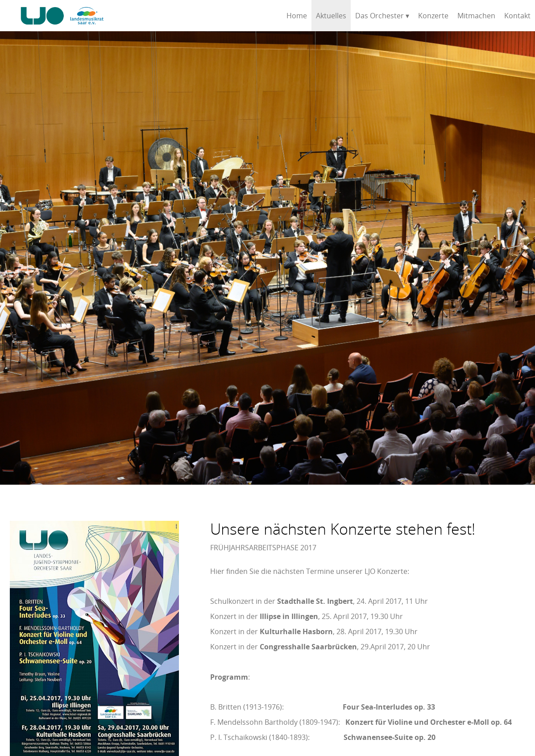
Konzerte (433, 16)
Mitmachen (476, 16)
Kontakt (517, 16)
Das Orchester (379, 16)
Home (297, 16)
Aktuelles (331, 16)
